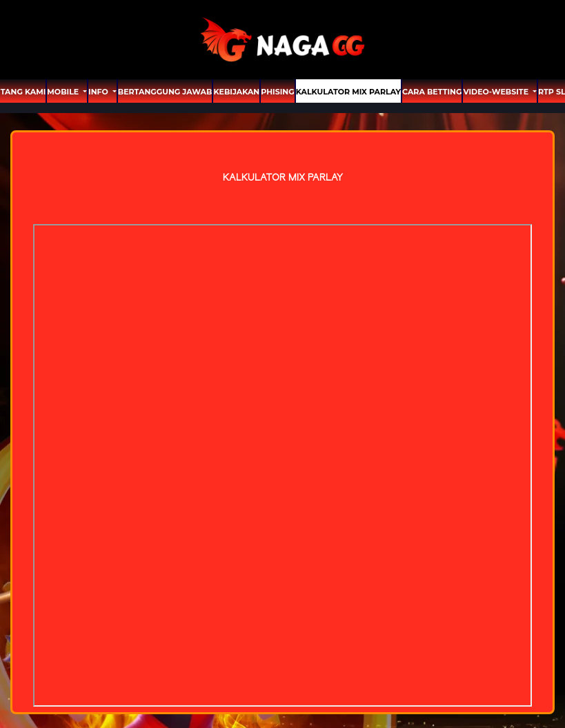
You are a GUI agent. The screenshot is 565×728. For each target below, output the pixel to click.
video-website (497, 92)
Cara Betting (432, 92)
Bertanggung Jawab (165, 92)
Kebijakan (236, 92)
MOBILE (64, 92)
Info (99, 92)
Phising (277, 92)
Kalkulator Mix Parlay (348, 92)
